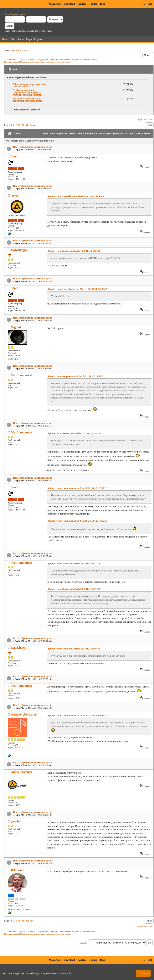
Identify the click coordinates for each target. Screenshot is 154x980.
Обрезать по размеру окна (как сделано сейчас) (29, 85)
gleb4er (16, 821)
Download (69, 4)
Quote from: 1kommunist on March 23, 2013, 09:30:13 (78, 715)
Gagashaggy (19, 250)
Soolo (15, 156)
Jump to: (84, 943)
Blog (103, 4)
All (23, 125)
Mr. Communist (21, 375)
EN (150, 4)
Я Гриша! (18, 870)
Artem (15, 195)
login (14, 14)
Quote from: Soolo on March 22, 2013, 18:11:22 (74, 563)
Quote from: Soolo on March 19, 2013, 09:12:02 (74, 251)
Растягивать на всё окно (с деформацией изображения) (27, 100)
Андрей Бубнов (22, 772)
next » (151, 119)
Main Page (55, 4)
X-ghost (16, 327)
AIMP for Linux (20, 50)
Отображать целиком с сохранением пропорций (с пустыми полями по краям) (27, 92)
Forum (93, 4)
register (22, 14)
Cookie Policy (66, 973)
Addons (82, 4)
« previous (142, 119)
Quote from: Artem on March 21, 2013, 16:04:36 (75, 433)
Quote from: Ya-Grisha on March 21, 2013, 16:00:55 (77, 196)
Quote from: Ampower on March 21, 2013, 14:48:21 (76, 376)
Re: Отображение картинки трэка (33, 147)
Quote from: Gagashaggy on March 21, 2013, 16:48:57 (78, 289)
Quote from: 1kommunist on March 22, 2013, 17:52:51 (78, 488)
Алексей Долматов (24, 714)
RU (143, 4)
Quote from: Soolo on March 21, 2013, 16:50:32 (74, 649)
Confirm (143, 974)
